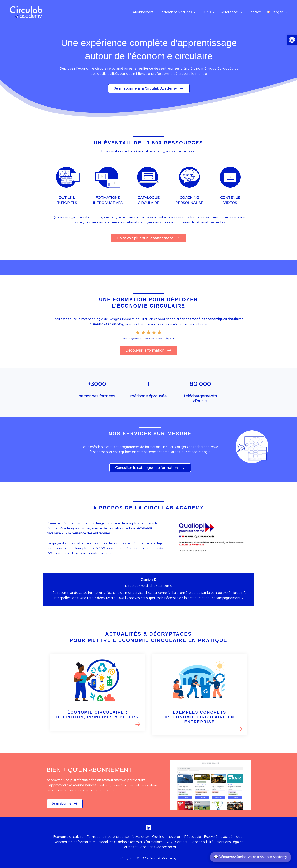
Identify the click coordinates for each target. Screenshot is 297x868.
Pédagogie (193, 837)
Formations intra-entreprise (108, 837)
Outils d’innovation (167, 837)
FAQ (169, 842)
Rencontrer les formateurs (75, 842)
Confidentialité (202, 842)
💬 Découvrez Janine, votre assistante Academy (251, 857)
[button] (178, 12)
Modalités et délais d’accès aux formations (130, 842)
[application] (194, 12)
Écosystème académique (223, 837)
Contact (181, 842)
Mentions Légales (230, 842)
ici (206, 551)
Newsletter (141, 837)
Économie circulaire (68, 837)
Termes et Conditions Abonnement (149, 847)
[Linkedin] (148, 828)
